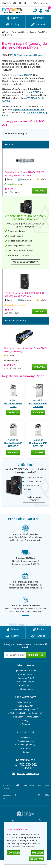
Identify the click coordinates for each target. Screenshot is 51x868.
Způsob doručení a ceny (26, 679)
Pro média (26, 756)
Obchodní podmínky (26, 753)
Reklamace (26, 693)
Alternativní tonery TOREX (26, 717)
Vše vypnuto (37, 859)
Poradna (26, 732)
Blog (26, 729)
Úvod (6, 40)
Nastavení (38, 853)
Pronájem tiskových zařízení (26, 725)
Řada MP (41, 40)
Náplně (13, 26)
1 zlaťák (43, 187)
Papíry (38, 26)
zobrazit (13, 421)
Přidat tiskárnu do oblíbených (28, 63)
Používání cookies (26, 749)
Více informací (28, 846)
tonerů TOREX (34, 100)
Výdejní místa (26, 682)
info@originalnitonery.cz (28, 782)
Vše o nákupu (41, 3)
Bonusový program (26, 690)
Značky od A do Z (26, 686)
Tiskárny (13, 33)
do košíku (39, 199)
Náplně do (13, 412)
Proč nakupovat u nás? (26, 710)
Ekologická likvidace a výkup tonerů (26, 721)
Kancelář (38, 33)
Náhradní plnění (26, 697)
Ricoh (32, 40)
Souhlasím (14, 853)
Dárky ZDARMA (26, 714)
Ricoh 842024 (24, 83)
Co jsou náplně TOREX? (26, 270)
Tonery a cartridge (19, 40)
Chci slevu (36, 663)
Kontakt (26, 760)
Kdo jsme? (26, 745)
